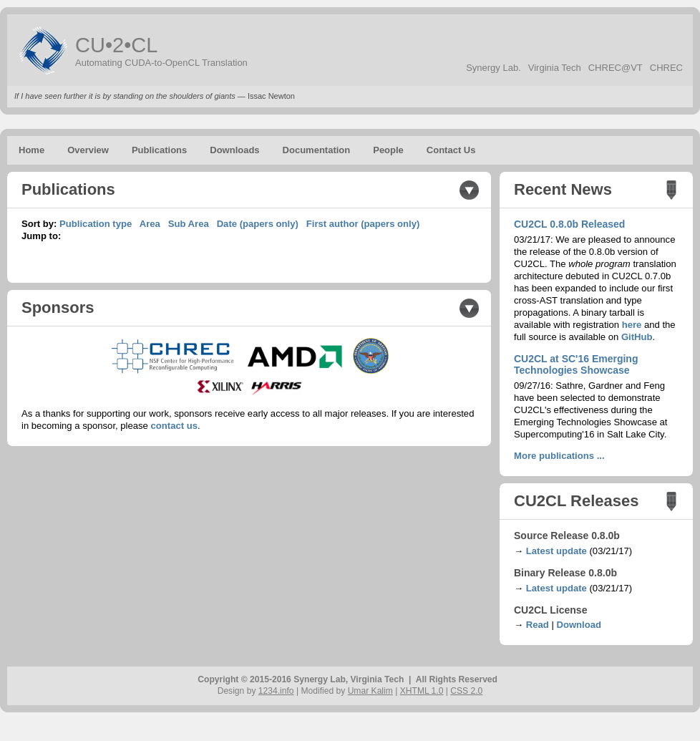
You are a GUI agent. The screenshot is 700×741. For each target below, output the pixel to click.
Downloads (234, 150)
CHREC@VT (616, 68)
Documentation (317, 150)
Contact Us (451, 150)
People (388, 150)
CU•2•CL (116, 45)
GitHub (637, 337)
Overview (88, 150)
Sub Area (189, 224)
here (632, 325)
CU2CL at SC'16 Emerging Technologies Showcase (576, 364)
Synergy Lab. (494, 68)
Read (538, 625)
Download (579, 625)
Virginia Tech (555, 68)
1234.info (276, 691)
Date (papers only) (258, 224)
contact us (174, 426)
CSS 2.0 (466, 691)
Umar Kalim (370, 691)
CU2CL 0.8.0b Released (569, 224)
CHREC (666, 68)
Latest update (556, 551)
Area (150, 224)
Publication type (96, 224)
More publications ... (559, 456)
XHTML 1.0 (422, 691)
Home (31, 150)
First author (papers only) (363, 224)
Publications (159, 150)
